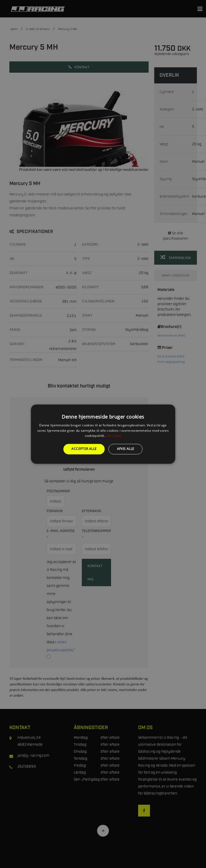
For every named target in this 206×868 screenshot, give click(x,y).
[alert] (103, 434)
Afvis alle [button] (126, 449)
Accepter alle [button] (84, 449)
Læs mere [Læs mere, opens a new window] (114, 436)
